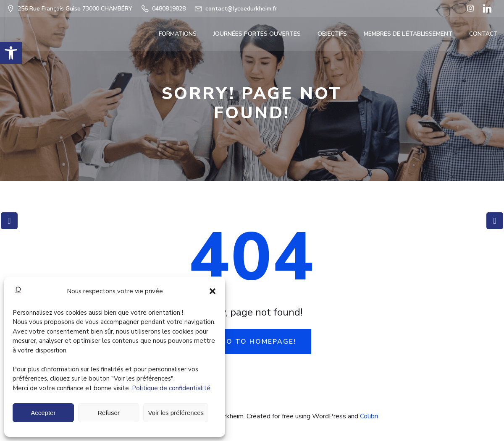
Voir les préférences (176, 413)
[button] (11, 53)
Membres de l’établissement (408, 34)
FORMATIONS (178, 34)
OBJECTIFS (332, 34)
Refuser (109, 413)
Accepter (43, 413)
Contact (483, 34)
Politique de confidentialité (171, 388)
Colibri (369, 416)
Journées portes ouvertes (257, 34)
